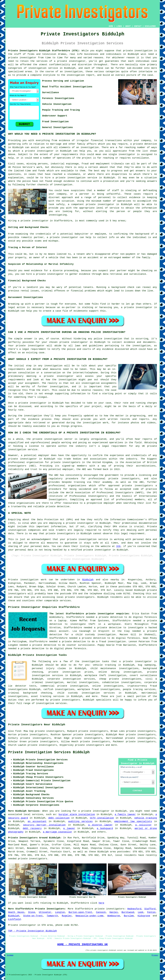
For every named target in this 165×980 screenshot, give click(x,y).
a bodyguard (105, 828)
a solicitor (143, 825)
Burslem (129, 916)
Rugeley (67, 916)
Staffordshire (84, 909)
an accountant (37, 821)
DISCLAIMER (150, 26)
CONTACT (138, 26)
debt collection (59, 818)
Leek (141, 912)
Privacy (155, 955)
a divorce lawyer (100, 825)
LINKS (119, 26)
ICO (118, 546)
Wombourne (114, 916)
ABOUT (128, 26)
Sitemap (10, 955)
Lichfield (14, 919)
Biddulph (88, 580)
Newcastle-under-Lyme (89, 916)
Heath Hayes (16, 912)
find (18, 731)
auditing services (80, 821)
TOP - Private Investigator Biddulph (32, 931)
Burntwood (128, 912)
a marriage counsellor (58, 832)
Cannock (101, 912)
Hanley (114, 912)
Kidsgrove (144, 916)
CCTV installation (102, 818)
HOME (111, 26)
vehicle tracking (146, 818)
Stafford (150, 909)
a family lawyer (125, 814)
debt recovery (32, 828)
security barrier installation (44, 825)
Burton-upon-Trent (80, 912)
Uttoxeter (45, 912)
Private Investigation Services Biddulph (49, 752)
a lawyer (69, 828)
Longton (60, 912)
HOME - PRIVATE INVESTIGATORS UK (82, 944)
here (101, 903)
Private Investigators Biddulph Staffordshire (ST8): (44, 51)
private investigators (110, 909)
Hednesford (134, 909)
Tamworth (52, 916)
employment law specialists (133, 821)
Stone (32, 912)
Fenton (151, 912)
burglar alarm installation (77, 814)
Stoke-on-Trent (33, 916)
